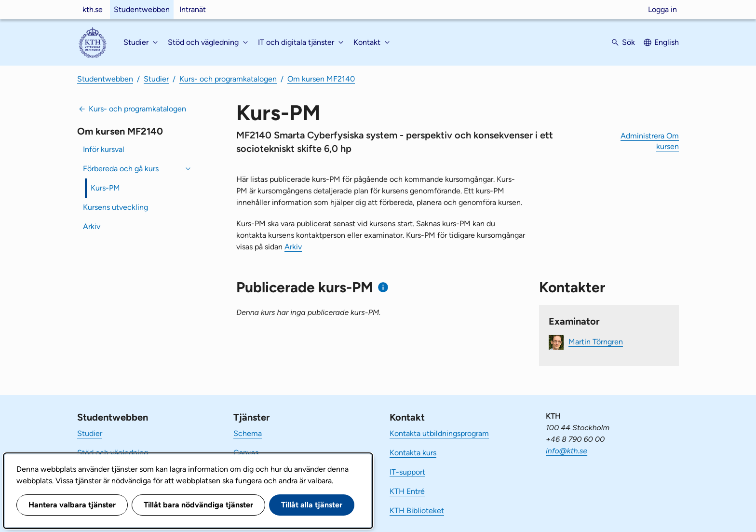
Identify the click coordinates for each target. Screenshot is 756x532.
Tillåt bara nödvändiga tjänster (198, 505)
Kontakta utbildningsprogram (439, 433)
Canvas (246, 453)
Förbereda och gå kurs (121, 169)
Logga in (662, 9)
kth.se (93, 9)
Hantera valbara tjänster (72, 505)
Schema (248, 433)
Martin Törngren (596, 342)
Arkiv (92, 226)
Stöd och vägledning (113, 453)
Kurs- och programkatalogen (228, 79)
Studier (156, 79)
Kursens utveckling (115, 207)
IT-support (407, 472)
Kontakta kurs (413, 453)
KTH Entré (407, 491)
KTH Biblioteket (417, 511)
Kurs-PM (105, 188)
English (667, 42)
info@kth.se (567, 451)
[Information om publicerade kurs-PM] (383, 287)
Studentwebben (142, 9)
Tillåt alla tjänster (312, 505)
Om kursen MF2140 (321, 79)
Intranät (193, 9)
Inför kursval (104, 149)
